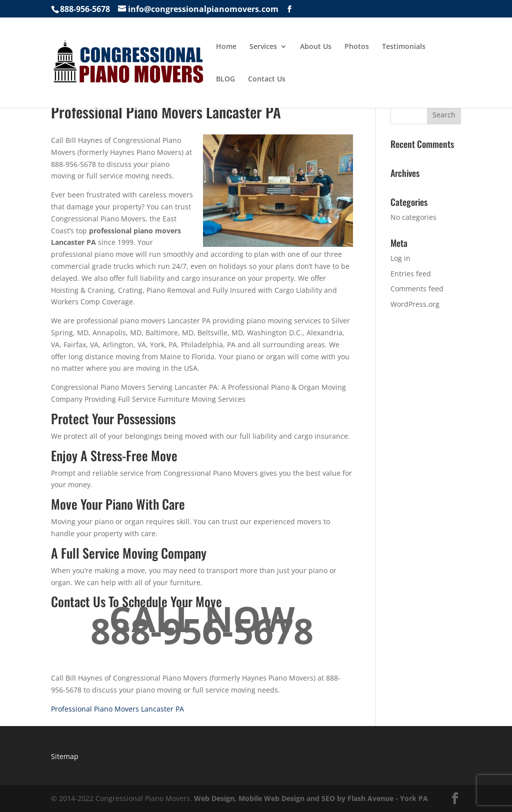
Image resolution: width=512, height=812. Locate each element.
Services (263, 47)
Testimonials (404, 47)
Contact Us (267, 79)
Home (226, 47)
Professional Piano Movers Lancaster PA (117, 709)
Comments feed (417, 289)
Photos (357, 47)
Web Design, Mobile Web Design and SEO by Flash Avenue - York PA (311, 798)
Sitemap (65, 756)
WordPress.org (415, 304)
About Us (316, 47)
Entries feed (411, 274)
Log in (400, 258)
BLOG (225, 79)
